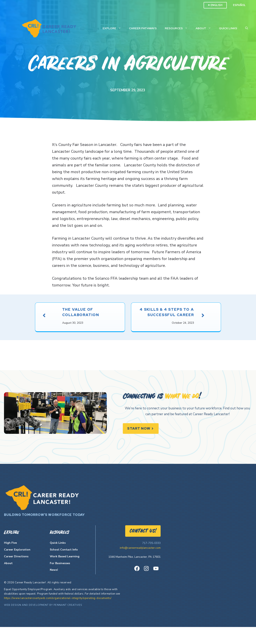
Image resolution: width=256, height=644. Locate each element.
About (205, 28)
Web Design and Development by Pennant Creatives (43, 622)
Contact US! (143, 548)
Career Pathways (143, 28)
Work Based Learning (65, 573)
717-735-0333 (151, 560)
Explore (114, 28)
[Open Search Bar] (247, 28)
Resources (178, 28)
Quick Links (228, 28)
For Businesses (60, 580)
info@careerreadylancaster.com (140, 565)
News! (54, 587)
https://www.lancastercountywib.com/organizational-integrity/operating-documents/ (58, 615)
